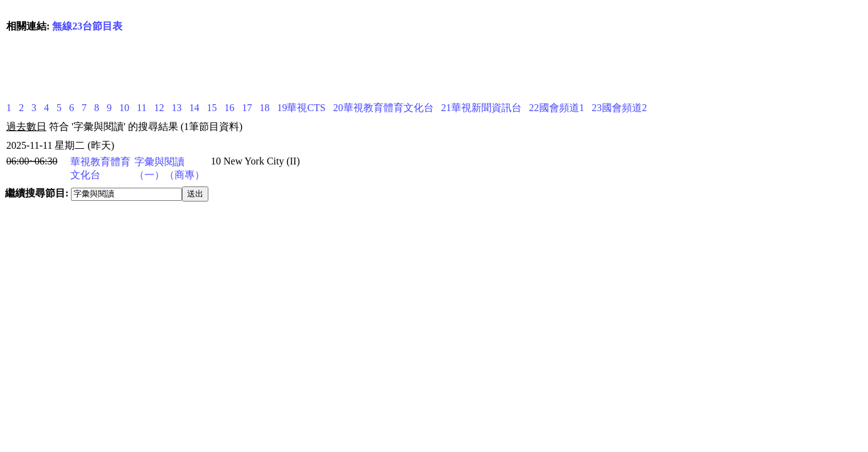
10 (124, 108)
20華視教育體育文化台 (383, 108)
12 (159, 108)
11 (142, 108)
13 (176, 108)
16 (229, 108)
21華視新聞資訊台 (481, 108)
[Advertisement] (235, 66)
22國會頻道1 (557, 108)
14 (194, 108)
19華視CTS (301, 108)
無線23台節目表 (87, 26)
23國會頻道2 (619, 108)
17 (247, 108)
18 (264, 108)
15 (212, 108)
